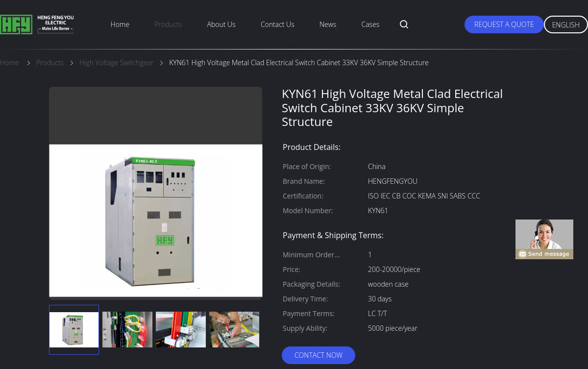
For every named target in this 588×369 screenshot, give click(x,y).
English (566, 25)
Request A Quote (504, 24)
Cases (371, 24)
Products (168, 24)
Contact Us (278, 24)
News (328, 24)
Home (120, 24)
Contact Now (318, 355)
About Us (221, 24)
